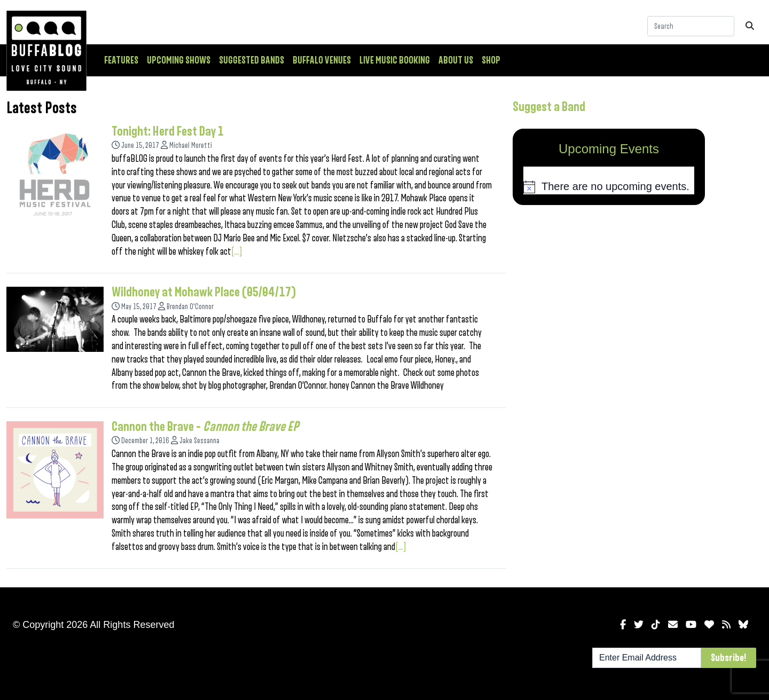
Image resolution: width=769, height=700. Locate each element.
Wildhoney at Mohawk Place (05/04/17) (204, 292)
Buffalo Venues (322, 60)
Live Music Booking (395, 60)
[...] (237, 251)
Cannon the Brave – (205, 427)
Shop (491, 60)
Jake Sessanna (199, 441)
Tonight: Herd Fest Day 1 (168, 131)
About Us (456, 60)
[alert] (609, 187)
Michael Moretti (191, 145)
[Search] (691, 26)
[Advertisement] (609, 297)
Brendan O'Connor (190, 307)
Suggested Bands (252, 60)
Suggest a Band (549, 107)
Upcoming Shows (179, 60)
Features (121, 60)
